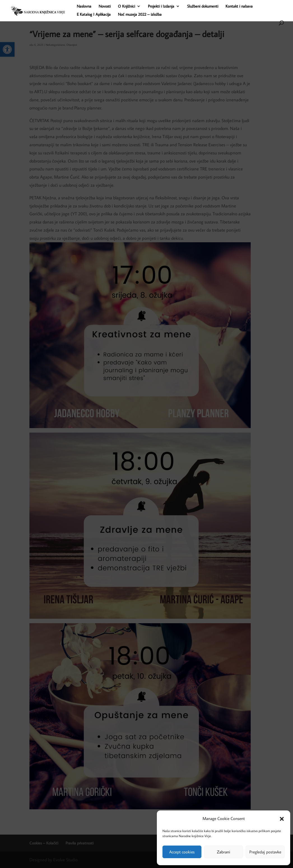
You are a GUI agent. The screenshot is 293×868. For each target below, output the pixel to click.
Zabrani (224, 852)
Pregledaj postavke (265, 852)
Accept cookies (182, 852)
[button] (282, 819)
